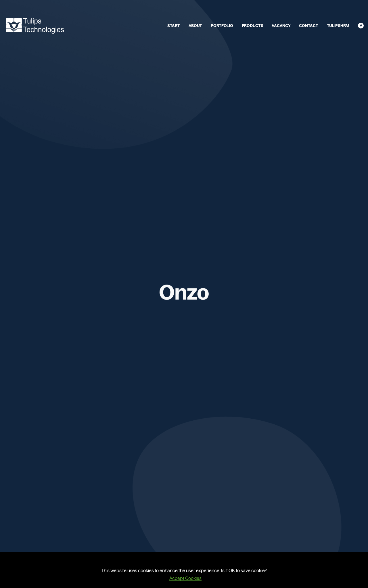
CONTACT (308, 26)
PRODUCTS (253, 26)
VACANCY (281, 26)
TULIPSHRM (338, 26)
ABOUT (195, 26)
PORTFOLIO (222, 26)
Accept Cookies (185, 578)
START (174, 26)
